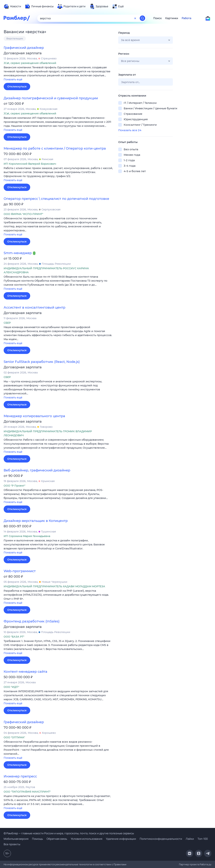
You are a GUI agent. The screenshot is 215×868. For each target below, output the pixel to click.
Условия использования (86, 839)
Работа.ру (206, 864)
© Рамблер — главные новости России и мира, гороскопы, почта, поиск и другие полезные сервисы (69, 833)
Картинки (172, 18)
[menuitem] (12, 6)
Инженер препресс (20, 776)
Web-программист (20, 571)
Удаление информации (121, 839)
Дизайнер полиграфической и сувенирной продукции (51, 98)
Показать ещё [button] (13, 79)
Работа (187, 18)
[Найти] (142, 18)
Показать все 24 (130, 130)
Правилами (120, 864)
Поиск (158, 18)
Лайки (190, 839)
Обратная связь (57, 839)
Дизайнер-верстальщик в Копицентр (36, 521)
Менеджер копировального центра (34, 416)
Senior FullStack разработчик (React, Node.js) (42, 362)
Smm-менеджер (18, 253)
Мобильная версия (16, 839)
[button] (58, 74)
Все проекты (12, 844)
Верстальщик (15, 38)
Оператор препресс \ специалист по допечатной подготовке (56, 199)
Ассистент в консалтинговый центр (34, 307)
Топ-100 (203, 839)
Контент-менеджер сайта (25, 672)
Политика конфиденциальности (161, 839)
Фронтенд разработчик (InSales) (32, 621)
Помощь (37, 839)
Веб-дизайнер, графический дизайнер (37, 470)
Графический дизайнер (24, 48)
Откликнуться (17, 87)
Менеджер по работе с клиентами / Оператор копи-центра (55, 148)
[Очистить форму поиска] (135, 18)
